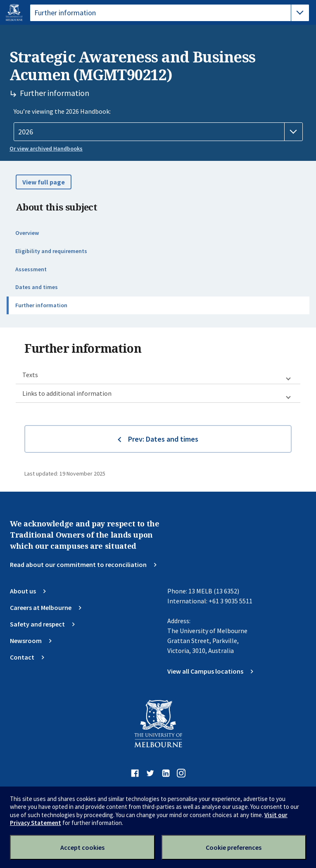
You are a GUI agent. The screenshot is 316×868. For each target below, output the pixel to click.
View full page (44, 182)
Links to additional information (67, 393)
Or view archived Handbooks (46, 148)
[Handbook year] (158, 132)
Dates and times (37, 287)
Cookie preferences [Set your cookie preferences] (234, 847)
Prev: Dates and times (163, 439)
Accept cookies (82, 847)
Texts (30, 375)
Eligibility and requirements (51, 251)
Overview (27, 233)
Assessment (31, 269)
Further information (41, 305)
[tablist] (170, 13)
